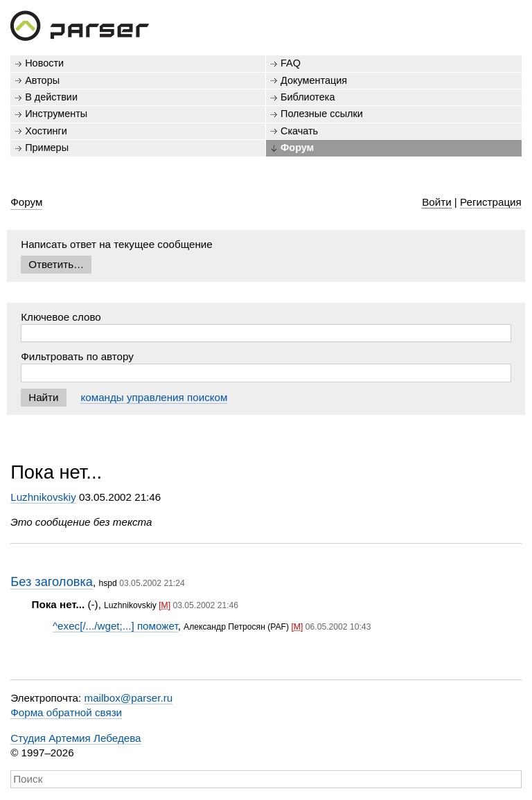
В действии (51, 97)
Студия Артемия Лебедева (76, 738)
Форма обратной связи (66, 712)
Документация (314, 80)
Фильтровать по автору (77, 356)
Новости (44, 63)
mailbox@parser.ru (129, 698)
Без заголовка (52, 581)
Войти (437, 202)
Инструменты (56, 114)
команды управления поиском (154, 397)
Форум (297, 148)
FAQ (291, 63)
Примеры (47, 148)
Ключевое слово (61, 317)
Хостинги (46, 131)
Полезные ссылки (322, 114)
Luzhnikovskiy (43, 497)
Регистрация (491, 202)
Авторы (42, 80)
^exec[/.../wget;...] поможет (115, 626)
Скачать (299, 131)
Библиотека (308, 97)
